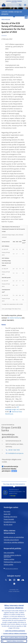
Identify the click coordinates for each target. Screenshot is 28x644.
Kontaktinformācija (10, 522)
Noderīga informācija (10, 517)
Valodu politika (8, 565)
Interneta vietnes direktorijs (12, 569)
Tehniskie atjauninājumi (11, 540)
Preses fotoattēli (9, 519)
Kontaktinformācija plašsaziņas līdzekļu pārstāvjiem (10, 469)
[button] (25, 2)
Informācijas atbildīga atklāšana (14, 542)
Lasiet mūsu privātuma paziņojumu (15, 631)
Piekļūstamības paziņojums (12, 562)
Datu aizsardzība (9, 553)
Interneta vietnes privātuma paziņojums (12, 556)
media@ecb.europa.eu (16, 453)
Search (20, 5)
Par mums (7, 511)
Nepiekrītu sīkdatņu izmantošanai (15, 641)
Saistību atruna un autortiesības (14, 537)
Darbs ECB (7, 514)
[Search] (13, 5)
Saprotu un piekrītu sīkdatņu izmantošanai (15, 638)
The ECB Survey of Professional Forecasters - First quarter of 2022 (17, 493)
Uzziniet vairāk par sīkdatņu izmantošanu (15, 633)
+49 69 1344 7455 (14, 450)
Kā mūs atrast (8, 525)
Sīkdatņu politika (9, 559)
